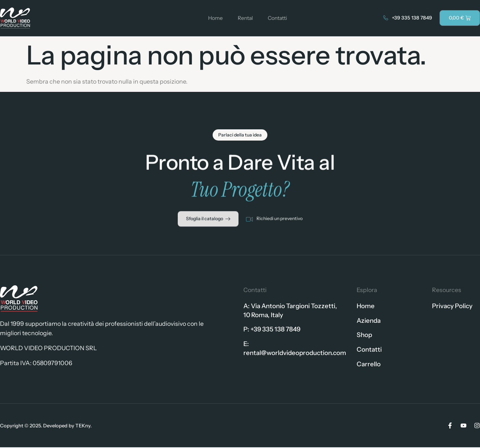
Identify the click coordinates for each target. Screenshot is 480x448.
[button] (240, 137)
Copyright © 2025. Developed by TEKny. (46, 426)
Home (215, 18)
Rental (245, 18)
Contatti (277, 18)
